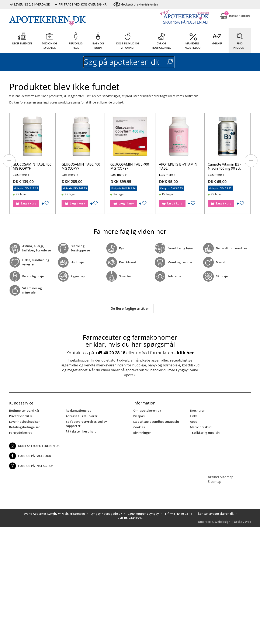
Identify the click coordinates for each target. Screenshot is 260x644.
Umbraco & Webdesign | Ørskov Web (225, 522)
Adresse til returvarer (82, 416)
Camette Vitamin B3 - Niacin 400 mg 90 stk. (225, 166)
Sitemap (215, 482)
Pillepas (139, 416)
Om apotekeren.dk (147, 411)
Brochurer (197, 411)
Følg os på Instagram (31, 466)
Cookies (139, 427)
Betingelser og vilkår (24, 411)
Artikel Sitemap (221, 477)
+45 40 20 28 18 (110, 353)
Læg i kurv (26, 203)
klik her (185, 353)
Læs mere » (21, 175)
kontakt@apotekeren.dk (34, 446)
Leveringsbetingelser (24, 422)
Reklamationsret (78, 411)
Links (194, 416)
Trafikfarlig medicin (205, 433)
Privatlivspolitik (21, 416)
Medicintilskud (201, 427)
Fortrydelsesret (20, 433)
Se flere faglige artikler (130, 308)
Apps (194, 422)
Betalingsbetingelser (25, 427)
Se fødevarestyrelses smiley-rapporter (87, 424)
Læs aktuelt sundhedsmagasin (156, 422)
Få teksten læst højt (81, 431)
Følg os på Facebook (30, 456)
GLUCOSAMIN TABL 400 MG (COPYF (32, 166)
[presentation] (9, 161)
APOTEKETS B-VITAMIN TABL (178, 166)
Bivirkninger (142, 433)
